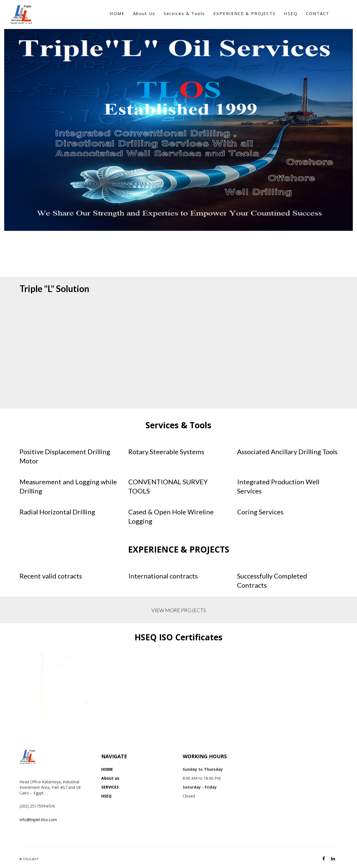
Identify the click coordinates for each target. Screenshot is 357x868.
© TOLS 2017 (29, 859)
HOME (107, 769)
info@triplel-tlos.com (38, 820)
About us (110, 778)
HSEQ (106, 796)
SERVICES (110, 787)
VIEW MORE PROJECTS (179, 610)
